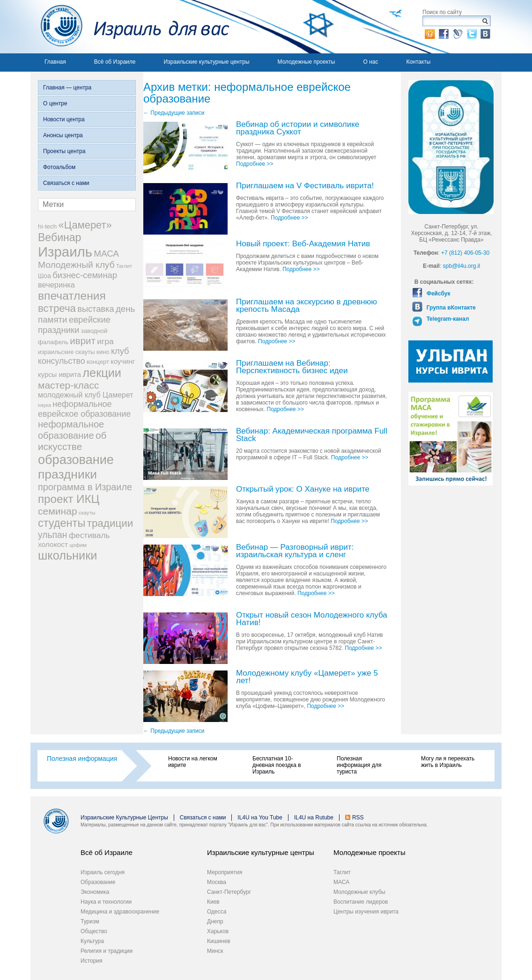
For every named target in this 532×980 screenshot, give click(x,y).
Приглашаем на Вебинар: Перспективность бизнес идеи (292, 367)
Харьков (218, 931)
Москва (217, 882)
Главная (55, 62)
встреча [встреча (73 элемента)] (57, 308)
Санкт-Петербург (229, 892)
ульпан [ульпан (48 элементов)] (53, 535)
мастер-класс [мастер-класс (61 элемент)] (68, 385)
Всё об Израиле (115, 62)
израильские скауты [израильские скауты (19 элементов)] (66, 352)
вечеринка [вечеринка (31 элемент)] (56, 285)
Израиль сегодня (103, 872)
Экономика (95, 892)
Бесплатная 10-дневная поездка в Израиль (277, 765)
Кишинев (219, 941)
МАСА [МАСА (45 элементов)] (106, 254)
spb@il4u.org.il (462, 266)
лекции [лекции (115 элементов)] (102, 373)
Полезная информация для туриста (359, 765)
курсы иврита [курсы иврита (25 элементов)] (59, 375)
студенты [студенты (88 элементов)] (62, 523)
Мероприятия (225, 872)
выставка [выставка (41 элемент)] (96, 309)
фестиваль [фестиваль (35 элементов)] (89, 535)
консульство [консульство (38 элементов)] (62, 361)
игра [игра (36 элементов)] (105, 341)
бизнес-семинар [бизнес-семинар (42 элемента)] (85, 275)
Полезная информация (82, 759)
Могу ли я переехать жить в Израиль (448, 762)
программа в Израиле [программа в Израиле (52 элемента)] (85, 487)
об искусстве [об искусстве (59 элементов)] (72, 441)
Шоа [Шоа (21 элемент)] (44, 276)
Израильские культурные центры (206, 62)
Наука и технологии (106, 902)
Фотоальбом (59, 167)
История (92, 961)
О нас (370, 62)
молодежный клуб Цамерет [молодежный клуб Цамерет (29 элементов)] (86, 395)
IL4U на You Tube (260, 818)
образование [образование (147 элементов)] (76, 460)
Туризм (90, 921)
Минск (215, 951)
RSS (358, 818)
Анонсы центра (63, 135)
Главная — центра (67, 88)
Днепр (215, 921)
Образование (98, 882)
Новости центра (64, 119)
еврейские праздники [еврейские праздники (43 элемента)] (74, 325)
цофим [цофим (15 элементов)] (78, 545)
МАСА (341, 882)
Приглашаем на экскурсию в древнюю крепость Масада (307, 306)
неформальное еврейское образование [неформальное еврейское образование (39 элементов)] (84, 409)
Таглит (342, 872)
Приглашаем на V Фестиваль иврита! (305, 186)
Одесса (217, 912)
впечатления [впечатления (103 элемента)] (72, 296)
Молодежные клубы (359, 892)
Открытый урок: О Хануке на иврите (303, 490)
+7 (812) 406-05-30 (465, 253)
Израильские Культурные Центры (124, 818)
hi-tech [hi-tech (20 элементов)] (47, 226)
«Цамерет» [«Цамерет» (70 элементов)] (85, 225)
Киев (213, 902)
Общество (94, 931)
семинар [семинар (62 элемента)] (58, 511)
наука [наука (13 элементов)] (44, 405)
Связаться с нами (66, 183)
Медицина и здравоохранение (120, 912)
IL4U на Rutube (314, 818)
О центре (55, 103)
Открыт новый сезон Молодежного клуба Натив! (312, 619)
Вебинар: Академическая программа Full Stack (312, 435)
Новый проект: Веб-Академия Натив (303, 244)
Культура (92, 941)
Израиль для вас (130, 27)
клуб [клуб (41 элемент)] (120, 351)
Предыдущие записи (174, 113)
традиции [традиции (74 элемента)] (110, 523)
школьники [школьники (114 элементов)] (67, 555)
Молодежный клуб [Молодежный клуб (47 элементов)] (76, 265)
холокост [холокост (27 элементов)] (53, 544)
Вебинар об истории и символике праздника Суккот (298, 129)
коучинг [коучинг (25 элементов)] (123, 361)
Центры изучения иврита (366, 912)
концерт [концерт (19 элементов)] (98, 362)
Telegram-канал (447, 319)
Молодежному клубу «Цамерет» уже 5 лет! (307, 677)
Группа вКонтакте (450, 308)
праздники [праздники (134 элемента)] (67, 474)
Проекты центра (64, 151)
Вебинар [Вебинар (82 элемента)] (59, 237)
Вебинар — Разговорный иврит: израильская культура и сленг (295, 551)
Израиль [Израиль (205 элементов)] (65, 252)
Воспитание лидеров (361, 902)
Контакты (418, 62)
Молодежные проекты (307, 62)
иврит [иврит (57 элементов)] (83, 341)
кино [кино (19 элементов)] (103, 352)
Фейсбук (437, 294)
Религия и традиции (107, 951)
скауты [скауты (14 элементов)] (87, 513)
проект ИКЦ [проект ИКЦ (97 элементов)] (69, 499)
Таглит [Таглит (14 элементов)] (124, 266)
